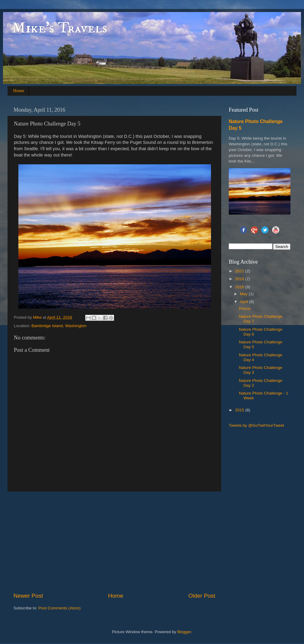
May (244, 294)
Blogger (184, 632)
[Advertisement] (118, 542)
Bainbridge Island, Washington (59, 326)
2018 (240, 279)
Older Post (202, 596)
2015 (240, 410)
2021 (240, 271)
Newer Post (28, 596)
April (245, 302)
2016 (240, 287)
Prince (245, 309)
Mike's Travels (60, 28)
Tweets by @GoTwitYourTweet (256, 425)
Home (19, 91)
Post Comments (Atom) (60, 608)
